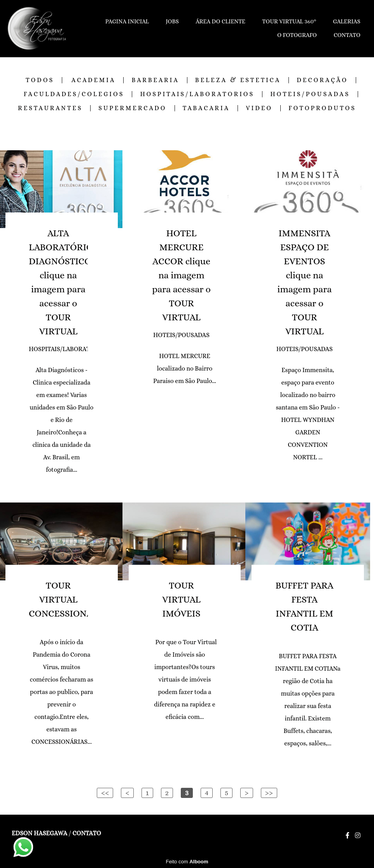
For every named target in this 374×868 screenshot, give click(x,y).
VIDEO (259, 108)
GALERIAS (347, 21)
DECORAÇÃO (322, 80)
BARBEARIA (155, 80)
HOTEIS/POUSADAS (310, 94)
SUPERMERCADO (132, 108)
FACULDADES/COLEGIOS (74, 94)
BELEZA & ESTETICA (238, 80)
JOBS (172, 21)
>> (269, 793)
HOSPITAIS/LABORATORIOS (197, 94)
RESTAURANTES (50, 108)
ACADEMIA (94, 80)
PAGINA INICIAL (127, 21)
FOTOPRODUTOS (322, 108)
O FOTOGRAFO (297, 35)
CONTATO (347, 35)
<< (105, 793)
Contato (87, 833)
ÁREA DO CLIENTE (220, 21)
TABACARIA (206, 108)
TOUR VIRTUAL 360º (289, 21)
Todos (40, 80)
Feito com (187, 862)
